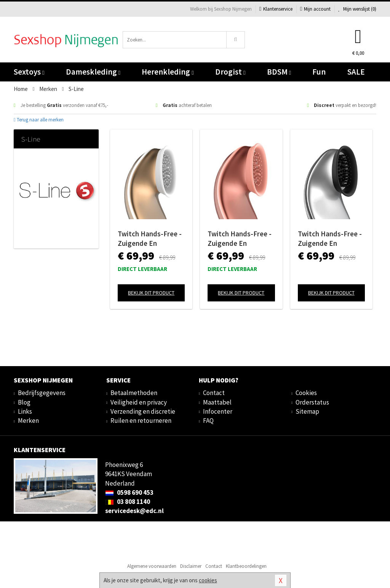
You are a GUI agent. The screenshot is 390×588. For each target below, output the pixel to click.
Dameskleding (93, 72)
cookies (208, 580)
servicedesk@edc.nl (134, 511)
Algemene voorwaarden (152, 566)
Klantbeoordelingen (246, 566)
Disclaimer (191, 566)
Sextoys (29, 72)
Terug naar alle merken (39, 120)
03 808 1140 (128, 502)
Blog (24, 402)
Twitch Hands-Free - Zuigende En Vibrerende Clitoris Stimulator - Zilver (330, 239)
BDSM (279, 72)
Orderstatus (312, 402)
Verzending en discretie (143, 411)
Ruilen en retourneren (141, 421)
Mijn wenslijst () (357, 9)
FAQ (208, 421)
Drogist (230, 72)
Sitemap (307, 411)
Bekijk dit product (151, 293)
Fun (319, 72)
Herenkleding (168, 72)
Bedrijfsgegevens (42, 393)
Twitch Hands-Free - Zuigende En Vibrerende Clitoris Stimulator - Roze (240, 239)
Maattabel (217, 402)
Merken (28, 421)
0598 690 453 (129, 492)
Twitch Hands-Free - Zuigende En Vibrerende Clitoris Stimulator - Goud (150, 239)
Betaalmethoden (134, 393)
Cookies (306, 393)
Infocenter (218, 411)
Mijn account (315, 9)
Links (25, 411)
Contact (214, 393)
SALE (356, 72)
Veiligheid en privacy (139, 402)
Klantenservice (276, 9)
